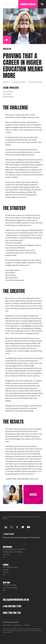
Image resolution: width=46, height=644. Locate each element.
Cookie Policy (18, 625)
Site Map (27, 625)
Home (5, 517)
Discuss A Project (28, 4)
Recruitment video (36, 82)
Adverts (6, 82)
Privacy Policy (7, 625)
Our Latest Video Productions (17, 517)
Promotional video (19, 82)
